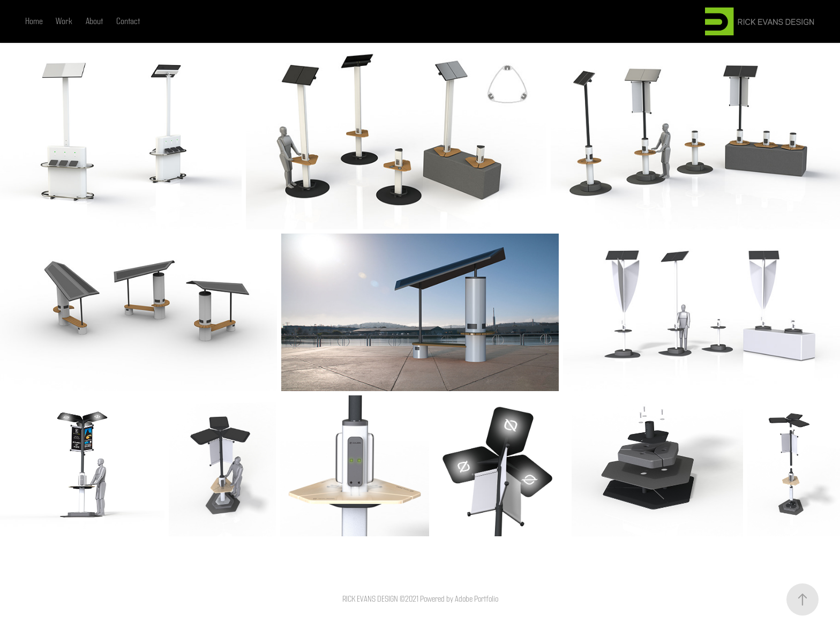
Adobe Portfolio (477, 599)
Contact (128, 21)
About (94, 21)
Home (34, 21)
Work (64, 21)
